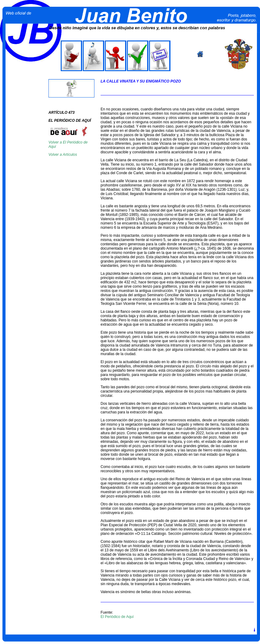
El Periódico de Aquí (117, 617)
